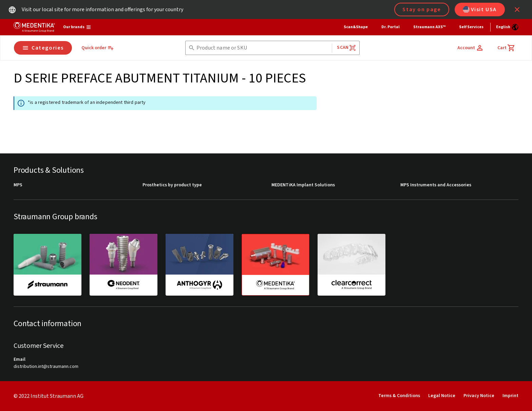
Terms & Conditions (399, 396)
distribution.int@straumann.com (46, 367)
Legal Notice (442, 396)
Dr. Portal (391, 27)
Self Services (471, 27)
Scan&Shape (356, 27)
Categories (43, 48)
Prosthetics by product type (172, 185)
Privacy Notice (479, 396)
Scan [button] (346, 48)
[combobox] (263, 48)
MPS (18, 185)
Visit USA (480, 10)
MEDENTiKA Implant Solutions (303, 185)
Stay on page (422, 10)
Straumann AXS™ (429, 27)
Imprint (510, 396)
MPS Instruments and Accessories (436, 185)
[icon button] (517, 10)
